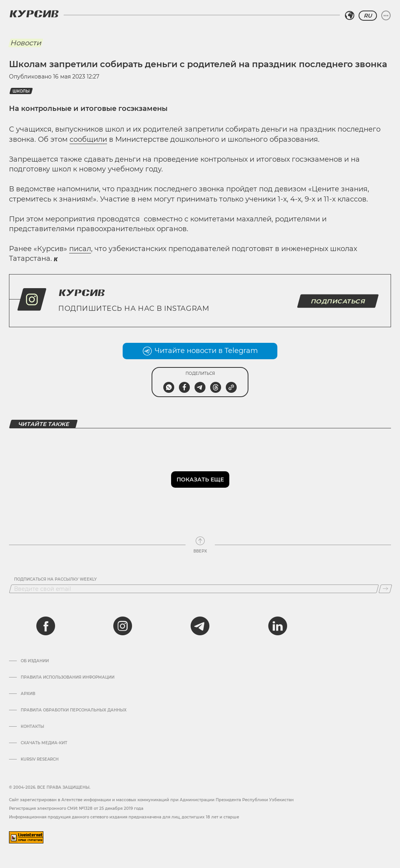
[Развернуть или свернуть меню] (386, 16)
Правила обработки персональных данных (74, 710)
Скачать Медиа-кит (44, 743)
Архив (28, 694)
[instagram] (123, 626)
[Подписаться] (385, 589)
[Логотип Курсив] (34, 14)
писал (80, 249)
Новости (26, 43)
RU (368, 16)
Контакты (32, 727)
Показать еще (200, 479)
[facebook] (46, 626)
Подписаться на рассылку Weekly (55, 579)
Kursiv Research (40, 759)
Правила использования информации (68, 677)
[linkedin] (277, 626)
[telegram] (200, 626)
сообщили (88, 139)
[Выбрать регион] (350, 16)
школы (21, 91)
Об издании (35, 661)
